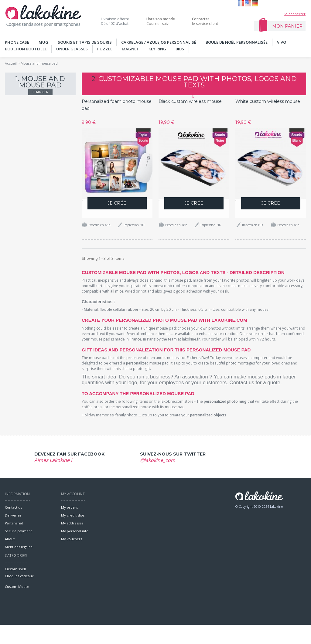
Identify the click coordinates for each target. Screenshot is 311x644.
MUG (43, 42)
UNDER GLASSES (72, 49)
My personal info (75, 531)
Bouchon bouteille (26, 49)
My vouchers (72, 539)
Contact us (13, 507)
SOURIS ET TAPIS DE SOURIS (85, 42)
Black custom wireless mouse (190, 101)
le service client (205, 21)
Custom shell (15, 584)
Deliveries (13, 515)
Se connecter (295, 14)
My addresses (72, 523)
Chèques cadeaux (19, 595)
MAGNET (130, 49)
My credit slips (73, 515)
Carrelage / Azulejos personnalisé (159, 42)
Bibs (180, 49)
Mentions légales (19, 547)
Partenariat (14, 523)
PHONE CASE (17, 42)
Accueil (11, 63)
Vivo (282, 42)
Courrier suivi (161, 21)
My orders (69, 507)
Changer (40, 92)
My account (73, 494)
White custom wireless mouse (268, 101)
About (10, 539)
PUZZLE (105, 49)
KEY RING (157, 49)
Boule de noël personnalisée (237, 42)
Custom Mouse (17, 606)
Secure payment (18, 531)
